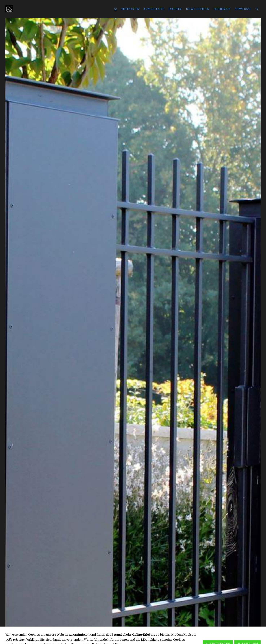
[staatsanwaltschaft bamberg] (164, 633)
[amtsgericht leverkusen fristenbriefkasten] (159, 633)
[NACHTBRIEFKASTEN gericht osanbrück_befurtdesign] (190, 633)
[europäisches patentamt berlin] (172, 633)
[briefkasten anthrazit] (207, 633)
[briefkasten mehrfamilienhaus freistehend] (185, 633)
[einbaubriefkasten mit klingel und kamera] (203, 633)
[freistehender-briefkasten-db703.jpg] (216, 633)
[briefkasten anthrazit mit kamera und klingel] (233, 633)
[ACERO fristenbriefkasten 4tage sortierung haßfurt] (255, 633)
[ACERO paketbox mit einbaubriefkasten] (155, 633)
